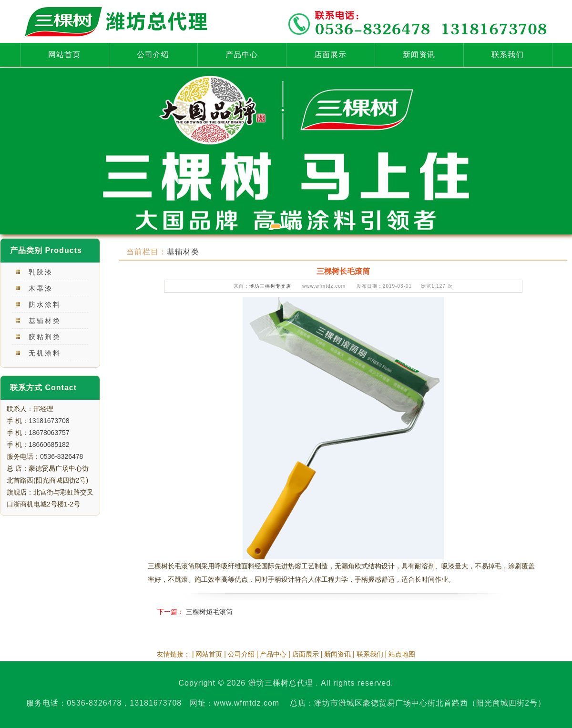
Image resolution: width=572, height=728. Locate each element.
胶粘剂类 (45, 337)
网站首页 (64, 55)
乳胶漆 (41, 272)
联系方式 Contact (43, 388)
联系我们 (508, 55)
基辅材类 (45, 321)
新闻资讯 (419, 55)
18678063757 (49, 433)
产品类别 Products (46, 250)
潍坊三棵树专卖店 (270, 286)
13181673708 (49, 421)
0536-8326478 (61, 456)
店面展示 (330, 55)
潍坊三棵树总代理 (281, 683)
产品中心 (242, 55)
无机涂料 (45, 353)
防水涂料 (45, 304)
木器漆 (41, 288)
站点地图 (402, 654)
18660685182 (49, 445)
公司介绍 (153, 55)
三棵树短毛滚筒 (209, 612)
